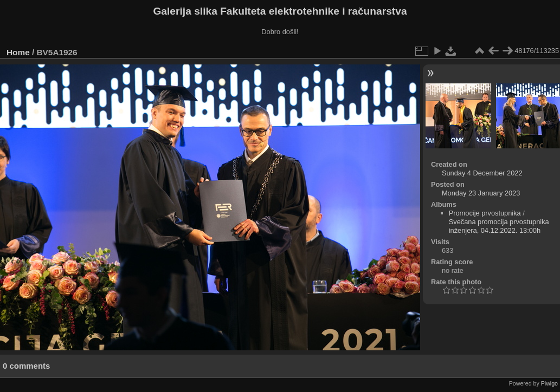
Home (18, 52)
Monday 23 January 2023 (481, 193)
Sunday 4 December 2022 (482, 173)
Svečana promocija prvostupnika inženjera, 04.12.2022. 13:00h (499, 226)
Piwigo (549, 383)
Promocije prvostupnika (485, 213)
